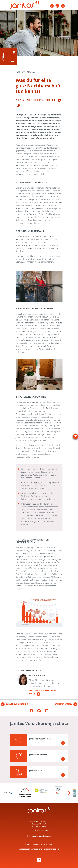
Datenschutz (36, 849)
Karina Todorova (35, 100)
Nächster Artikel (66, 704)
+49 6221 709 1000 (41, 830)
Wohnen (20, 100)
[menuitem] (57, 7)
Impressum (24, 849)
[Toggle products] (63, 6)
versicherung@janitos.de (41, 836)
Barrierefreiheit (52, 849)
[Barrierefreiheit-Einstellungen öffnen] (75, 437)
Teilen (48, 100)
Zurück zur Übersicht (15, 704)
